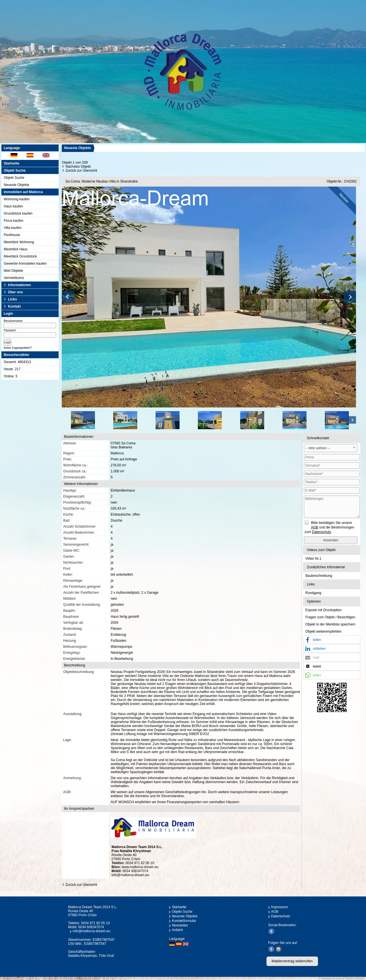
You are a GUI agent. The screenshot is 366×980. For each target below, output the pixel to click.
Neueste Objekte (16, 185)
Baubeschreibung (319, 576)
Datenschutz (281, 916)
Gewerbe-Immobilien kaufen (25, 264)
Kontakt (14, 306)
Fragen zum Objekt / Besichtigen (330, 617)
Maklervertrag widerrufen (292, 961)
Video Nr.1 (313, 559)
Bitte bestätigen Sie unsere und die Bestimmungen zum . (329, 527)
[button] (332, 640)
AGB (275, 912)
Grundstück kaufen (18, 213)
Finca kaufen (14, 221)
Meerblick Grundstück (20, 256)
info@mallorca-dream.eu (130, 875)
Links (12, 299)
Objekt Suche (14, 178)
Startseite (12, 163)
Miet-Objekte (13, 271)
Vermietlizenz (14, 278)
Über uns (15, 292)
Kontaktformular (184, 921)
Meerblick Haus (16, 249)
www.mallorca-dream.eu (140, 867)
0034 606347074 (136, 871)
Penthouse (12, 235)
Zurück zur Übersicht (81, 171)
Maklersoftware (355, 978)
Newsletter (180, 925)
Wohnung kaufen (17, 199)
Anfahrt (177, 930)
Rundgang (313, 593)
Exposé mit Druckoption (324, 610)
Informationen (19, 285)
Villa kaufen (13, 228)
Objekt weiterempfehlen (323, 631)
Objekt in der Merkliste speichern (330, 624)
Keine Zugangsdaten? (18, 348)
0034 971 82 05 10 (140, 863)
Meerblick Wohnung (19, 242)
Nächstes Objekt (78, 167)
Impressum (280, 907)
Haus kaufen (13, 206)
